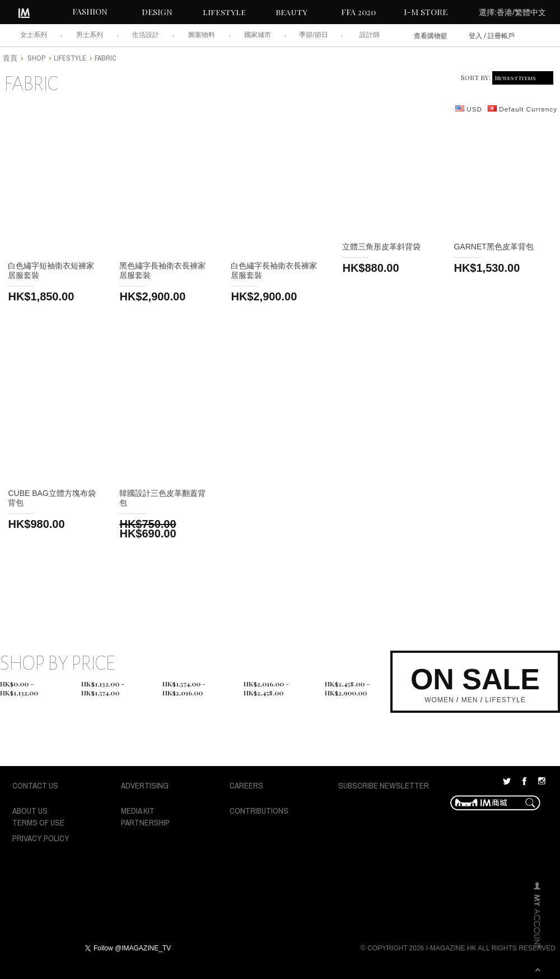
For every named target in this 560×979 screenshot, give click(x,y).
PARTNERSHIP (145, 822)
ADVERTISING (145, 785)
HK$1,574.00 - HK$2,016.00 (184, 685)
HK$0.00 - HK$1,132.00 (19, 685)
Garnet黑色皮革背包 (493, 247)
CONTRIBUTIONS (259, 811)
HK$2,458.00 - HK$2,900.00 (347, 685)
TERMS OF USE (38, 822)
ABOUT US (30, 811)
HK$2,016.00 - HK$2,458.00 (266, 685)
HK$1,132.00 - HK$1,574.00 (103, 685)
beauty (291, 12)
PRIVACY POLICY (41, 838)
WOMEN (439, 700)
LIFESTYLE (505, 700)
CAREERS (246, 785)
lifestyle (224, 12)
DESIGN (157, 12)
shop (36, 58)
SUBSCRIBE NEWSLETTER (384, 785)
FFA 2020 (358, 12)
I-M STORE (426, 12)
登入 (475, 36)
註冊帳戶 (501, 36)
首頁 (10, 58)
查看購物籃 (431, 36)
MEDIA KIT (138, 811)
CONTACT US (35, 785)
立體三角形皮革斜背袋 (381, 247)
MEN (470, 700)
